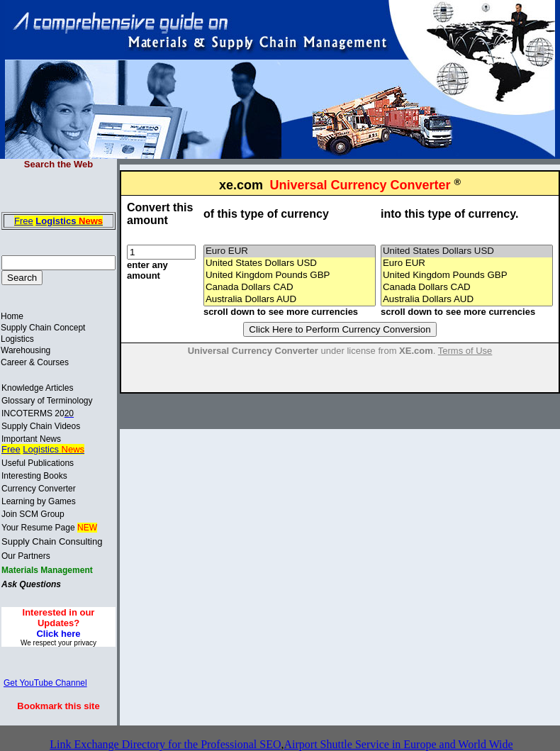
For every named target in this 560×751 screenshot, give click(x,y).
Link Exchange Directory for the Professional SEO (165, 744)
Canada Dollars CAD (290, 288)
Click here (58, 634)
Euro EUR (290, 251)
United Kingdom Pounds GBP (290, 276)
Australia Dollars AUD (290, 300)
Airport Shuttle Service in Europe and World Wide (398, 744)
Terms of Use (465, 351)
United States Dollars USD (290, 263)
